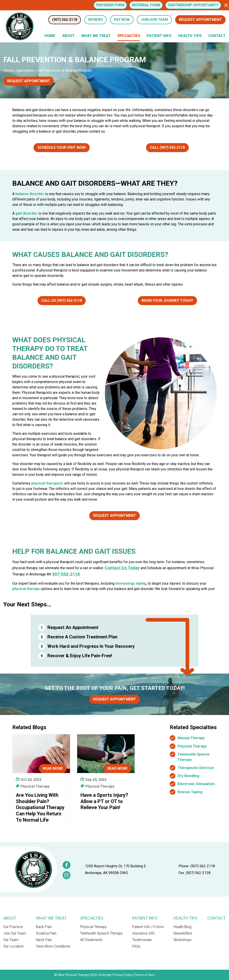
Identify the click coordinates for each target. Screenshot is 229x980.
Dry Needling (188, 776)
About (68, 36)
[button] (226, 5)
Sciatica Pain (46, 933)
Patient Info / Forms (148, 927)
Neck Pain (44, 940)
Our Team (11, 940)
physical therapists (47, 483)
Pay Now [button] (122, 20)
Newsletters (183, 933)
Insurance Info (143, 933)
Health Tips (190, 36)
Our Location (13, 946)
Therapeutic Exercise (196, 768)
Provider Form (110, 5)
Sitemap (105, 975)
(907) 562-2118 (203, 866)
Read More (53, 768)
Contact (217, 36)
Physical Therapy (192, 746)
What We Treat (96, 36)
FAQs (136, 946)
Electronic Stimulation (196, 784)
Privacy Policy (123, 975)
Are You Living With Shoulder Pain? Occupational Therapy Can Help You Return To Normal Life (40, 807)
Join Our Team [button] (154, 20)
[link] (67, 865)
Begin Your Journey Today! (167, 300)
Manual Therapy (191, 738)
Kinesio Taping (190, 792)
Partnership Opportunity (193, 5)
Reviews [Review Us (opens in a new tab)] (95, 20)
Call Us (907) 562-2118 (62, 300)
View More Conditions (53, 946)
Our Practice (13, 927)
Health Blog (182, 927)
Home (50, 36)
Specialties (129, 36)
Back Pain (44, 927)
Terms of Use (144, 975)
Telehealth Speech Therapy (101, 933)
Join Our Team (15, 933)
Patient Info (159, 36)
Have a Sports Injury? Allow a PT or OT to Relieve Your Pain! (104, 801)
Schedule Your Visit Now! (62, 148)
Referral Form (146, 5)
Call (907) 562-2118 (167, 148)
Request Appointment (200, 20)
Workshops (182, 940)
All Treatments (91, 940)
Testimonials (142, 940)
